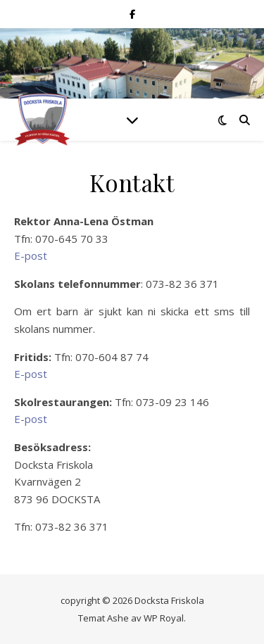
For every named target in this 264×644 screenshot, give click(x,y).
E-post (31, 255)
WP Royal (164, 618)
